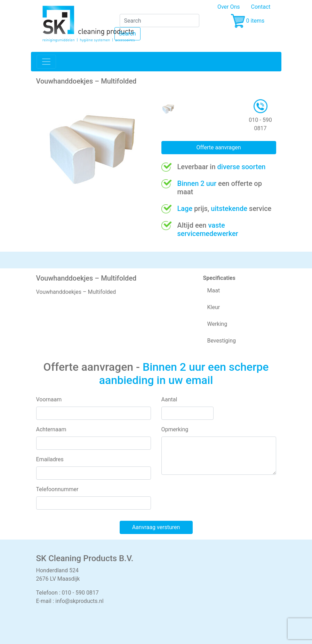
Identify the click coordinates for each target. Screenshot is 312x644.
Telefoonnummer (57, 489)
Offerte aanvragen (218, 147)
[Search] (159, 21)
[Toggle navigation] (46, 62)
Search (127, 34)
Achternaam (51, 429)
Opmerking (175, 429)
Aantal (169, 399)
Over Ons (229, 7)
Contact (261, 7)
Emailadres (50, 459)
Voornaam (49, 399)
